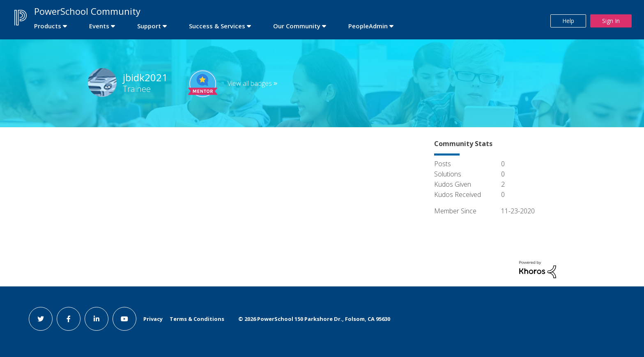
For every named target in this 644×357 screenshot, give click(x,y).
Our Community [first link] (297, 26)
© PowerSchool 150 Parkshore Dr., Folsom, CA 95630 (314, 319)
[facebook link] (69, 319)
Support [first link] (149, 26)
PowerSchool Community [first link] (87, 11)
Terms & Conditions (197, 319)
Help (568, 21)
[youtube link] (124, 319)
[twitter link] (41, 319)
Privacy (153, 319)
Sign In (611, 21)
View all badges (250, 83)
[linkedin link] (97, 319)
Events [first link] (99, 26)
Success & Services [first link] (217, 26)
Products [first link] (48, 26)
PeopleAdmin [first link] (368, 26)
